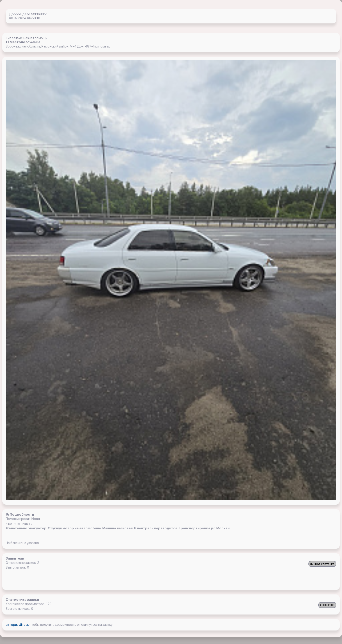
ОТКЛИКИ (327, 605)
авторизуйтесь (18, 625)
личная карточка (322, 564)
